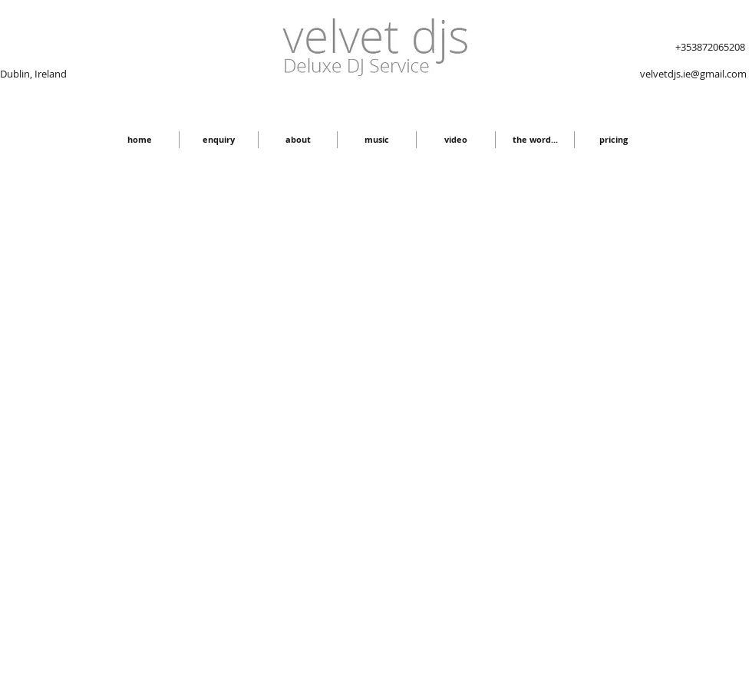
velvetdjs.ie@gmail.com (693, 74)
